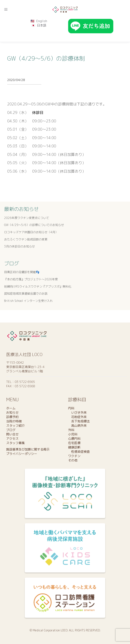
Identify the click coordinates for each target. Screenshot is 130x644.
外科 (71, 430)
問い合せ (12, 434)
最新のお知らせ (21, 209)
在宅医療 (74, 443)
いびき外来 (77, 413)
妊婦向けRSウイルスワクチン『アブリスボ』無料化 (38, 286)
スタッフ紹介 (15, 426)
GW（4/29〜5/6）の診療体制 (46, 58)
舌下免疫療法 (79, 421)
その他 (73, 460)
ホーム (11, 408)
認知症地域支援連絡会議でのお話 (26, 293)
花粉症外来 (77, 417)
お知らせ (12, 413)
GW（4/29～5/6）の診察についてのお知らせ (34, 225)
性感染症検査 (79, 452)
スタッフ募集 (15, 443)
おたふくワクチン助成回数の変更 (26, 239)
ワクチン (74, 456)
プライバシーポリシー (22, 454)
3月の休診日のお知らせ (19, 246)
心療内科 (74, 439)
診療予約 (12, 417)
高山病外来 (77, 426)
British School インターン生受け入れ (28, 301)
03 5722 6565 (25, 382)
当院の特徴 (14, 421)
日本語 (42, 25)
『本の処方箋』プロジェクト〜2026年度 (31, 279)
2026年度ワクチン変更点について (27, 218)
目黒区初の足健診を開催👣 (22, 272)
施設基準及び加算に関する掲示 (28, 449)
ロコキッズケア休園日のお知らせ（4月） (31, 232)
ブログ (12, 263)
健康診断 (74, 447)
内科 (71, 408)
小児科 (73, 434)
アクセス (12, 439)
